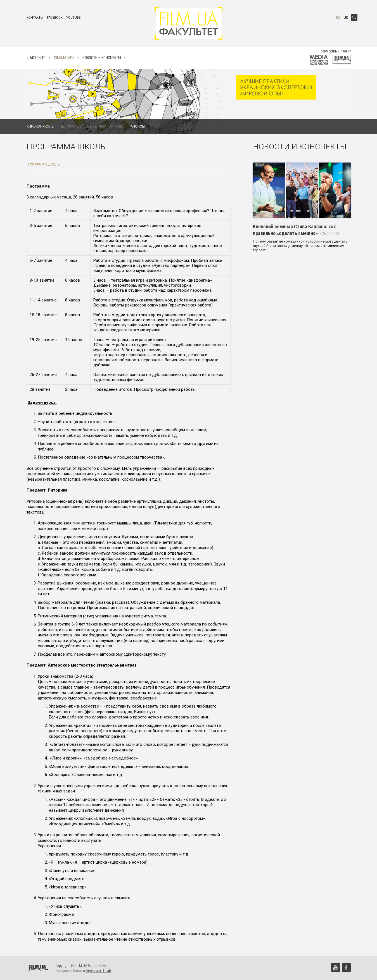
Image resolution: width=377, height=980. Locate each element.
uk (346, 17)
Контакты (35, 17)
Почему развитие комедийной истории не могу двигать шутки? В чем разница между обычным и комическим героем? (300, 246)
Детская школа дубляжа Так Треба (92, 126)
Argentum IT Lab (98, 971)
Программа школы (43, 164)
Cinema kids (64, 58)
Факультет (36, 58)
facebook (55, 17)
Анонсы (138, 126)
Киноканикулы (40, 126)
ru (338, 17)
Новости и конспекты (102, 58)
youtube (73, 17)
